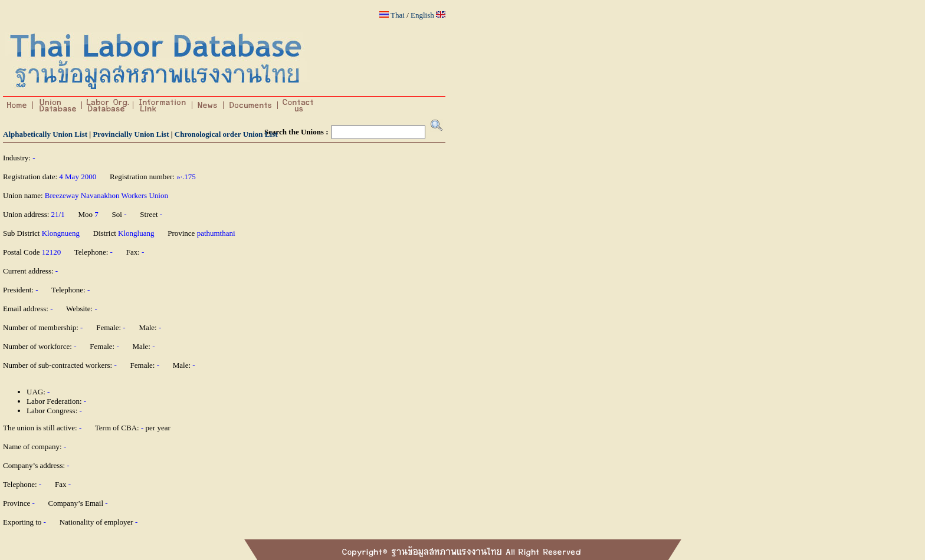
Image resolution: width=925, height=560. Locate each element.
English (422, 15)
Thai (398, 15)
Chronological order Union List (226, 134)
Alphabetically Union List (45, 134)
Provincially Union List (131, 134)
